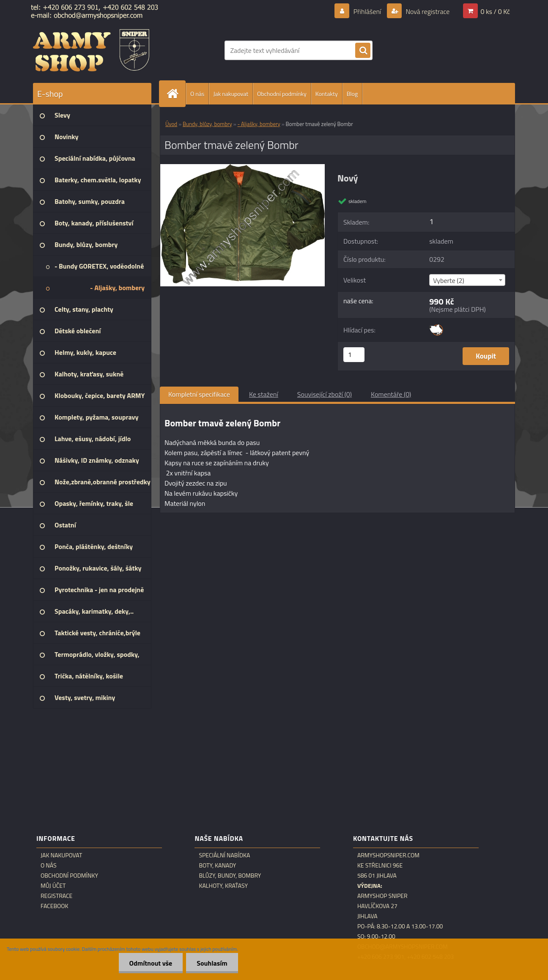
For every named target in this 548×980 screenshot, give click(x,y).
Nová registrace (427, 11)
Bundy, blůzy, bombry (207, 124)
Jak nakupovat (231, 94)
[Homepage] (176, 94)
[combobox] (467, 280)
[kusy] (354, 355)
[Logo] (91, 50)
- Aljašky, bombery (259, 124)
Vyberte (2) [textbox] (449, 280)
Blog (352, 94)
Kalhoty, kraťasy (223, 886)
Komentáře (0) (391, 394)
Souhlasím (212, 963)
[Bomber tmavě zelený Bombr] (242, 167)
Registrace (56, 896)
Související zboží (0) (325, 394)
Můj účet (53, 886)
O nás (197, 94)
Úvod (171, 124)
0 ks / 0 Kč (495, 11)
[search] (363, 51)
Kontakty (327, 94)
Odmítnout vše (151, 963)
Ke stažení (264, 394)
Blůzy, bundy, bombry (230, 876)
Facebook (55, 906)
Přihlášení (367, 11)
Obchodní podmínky (282, 94)
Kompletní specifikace (199, 394)
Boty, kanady (217, 865)
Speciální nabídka (224, 855)
